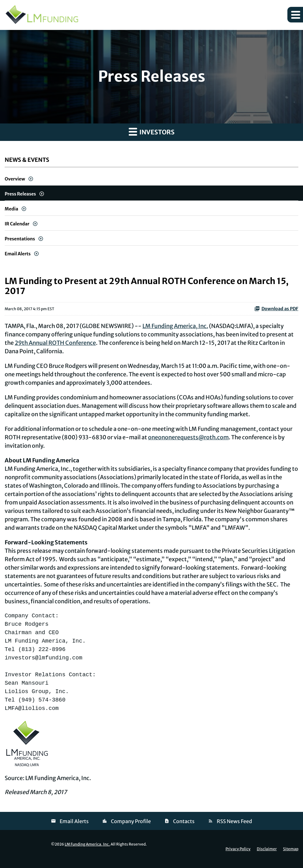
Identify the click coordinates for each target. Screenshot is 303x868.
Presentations (20, 239)
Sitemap (291, 849)
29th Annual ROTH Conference (55, 343)
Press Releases (20, 194)
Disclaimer (267, 849)
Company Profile (131, 821)
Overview (15, 179)
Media (11, 209)
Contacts (184, 821)
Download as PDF (276, 309)
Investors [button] (152, 132)
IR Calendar (17, 224)
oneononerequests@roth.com (188, 437)
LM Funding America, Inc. (175, 326)
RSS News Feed (234, 821)
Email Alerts (18, 254)
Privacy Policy (238, 849)
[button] (295, 15)
